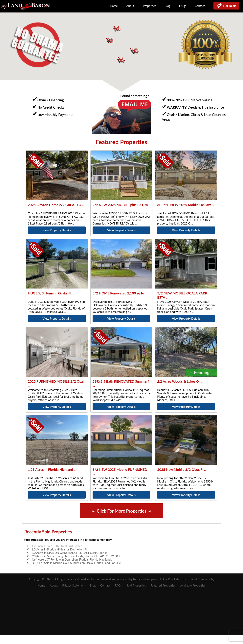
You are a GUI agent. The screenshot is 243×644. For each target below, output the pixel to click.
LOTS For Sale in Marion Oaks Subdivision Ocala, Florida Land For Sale (76, 563)
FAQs (183, 6)
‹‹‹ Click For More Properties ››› (121, 511)
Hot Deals (229, 6)
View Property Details (57, 230)
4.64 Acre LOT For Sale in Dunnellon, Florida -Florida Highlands (72, 559)
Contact (200, 6)
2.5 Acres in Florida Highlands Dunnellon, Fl (59, 549)
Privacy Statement (74, 585)
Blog (168, 6)
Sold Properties (136, 585)
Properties (149, 6)
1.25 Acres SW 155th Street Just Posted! (57, 546)
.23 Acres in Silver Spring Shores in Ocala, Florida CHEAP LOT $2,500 (76, 556)
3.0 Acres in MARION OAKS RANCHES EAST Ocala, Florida (69, 553)
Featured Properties (163, 585)
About (130, 6)
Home (114, 6)
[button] (135, 51)
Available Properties (193, 585)
